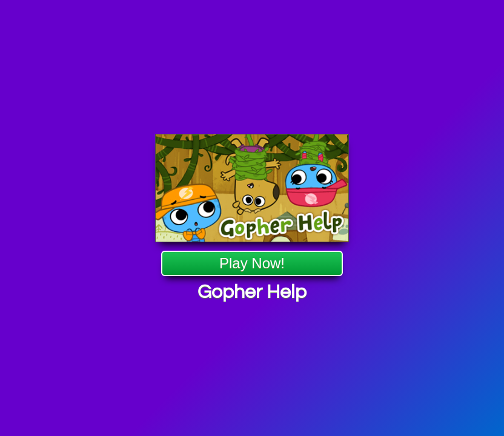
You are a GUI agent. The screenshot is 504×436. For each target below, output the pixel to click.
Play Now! (252, 264)
